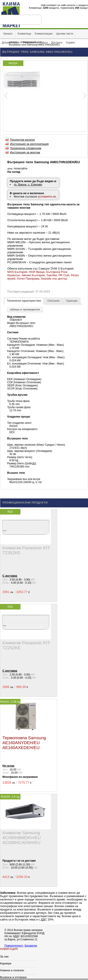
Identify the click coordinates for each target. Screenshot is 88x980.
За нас (4, 956)
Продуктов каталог (23, 140)
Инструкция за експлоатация (29, 144)
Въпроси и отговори (13, 977)
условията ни (47, 197)
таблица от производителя (25, 309)
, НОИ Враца (36, 272)
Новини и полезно (12, 970)
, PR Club (63, 275)
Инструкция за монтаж (25, 152)
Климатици (24, 34)
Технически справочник (26, 148)
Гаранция (72, 301)
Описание (53, 301)
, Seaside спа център (53, 279)
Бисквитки (31, 946)
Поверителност (14, 946)
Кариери (6, 963)
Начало (8, 34)
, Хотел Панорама (27, 279)
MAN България (17, 272)
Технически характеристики (24, 301)
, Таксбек (51, 275)
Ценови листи (65, 34)
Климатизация (44, 34)
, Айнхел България (32, 275)
